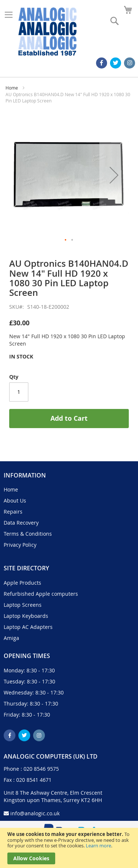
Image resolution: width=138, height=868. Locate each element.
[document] (69, 848)
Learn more (98, 846)
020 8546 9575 (41, 769)
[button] (114, 175)
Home (12, 88)
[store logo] (47, 31)
